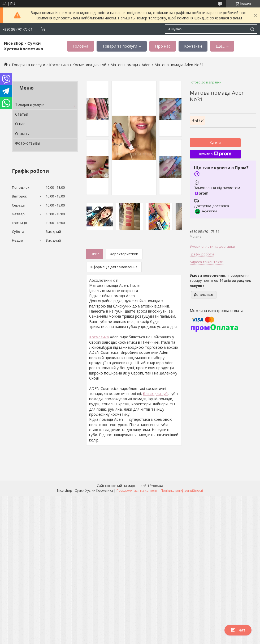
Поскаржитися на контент (137, 491)
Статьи (22, 114)
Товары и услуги (30, 104)
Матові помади (124, 65)
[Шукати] (252, 29)
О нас (20, 124)
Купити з (215, 154)
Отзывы (22, 134)
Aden (146, 65)
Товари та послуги (120, 46)
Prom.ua (156, 486)
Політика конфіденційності (182, 491)
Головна (81, 46)
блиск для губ (155, 393)
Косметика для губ (89, 65)
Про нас (163, 46)
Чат (238, 630)
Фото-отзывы (28, 143)
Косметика (59, 65)
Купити (215, 143)
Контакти (193, 46)
